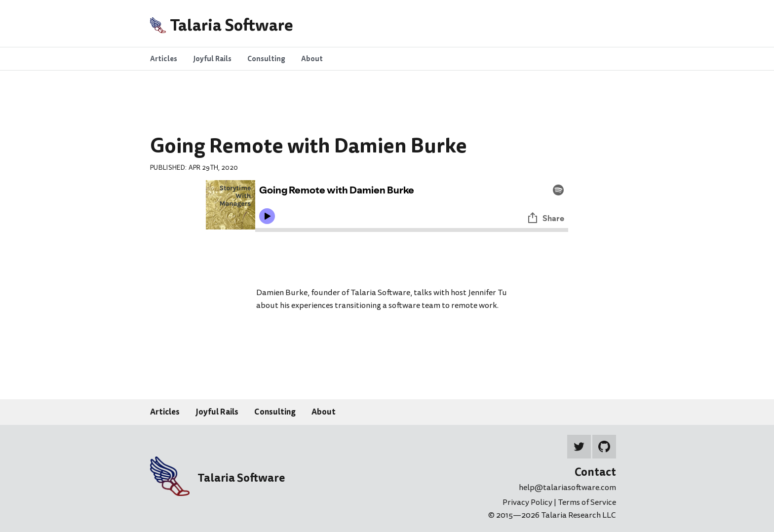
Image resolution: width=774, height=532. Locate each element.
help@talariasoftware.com (567, 488)
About (324, 412)
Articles (165, 412)
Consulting (275, 412)
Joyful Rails (217, 412)
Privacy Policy (528, 502)
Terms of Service (587, 502)
